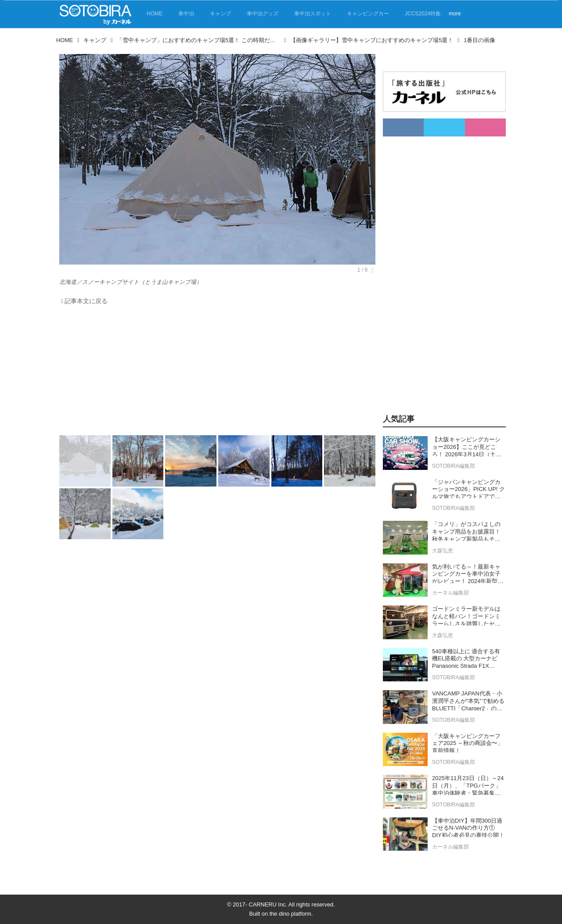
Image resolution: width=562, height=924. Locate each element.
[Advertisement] (217, 372)
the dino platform (290, 914)
